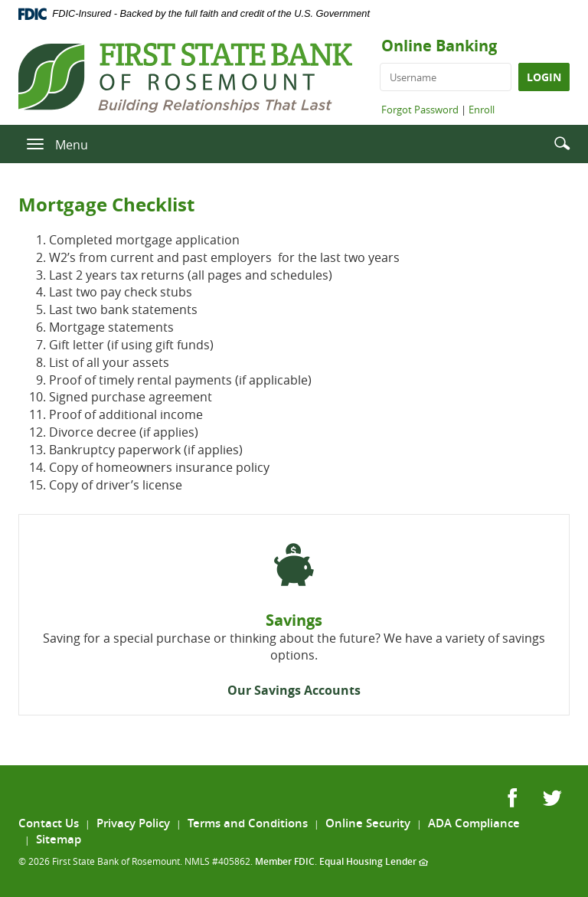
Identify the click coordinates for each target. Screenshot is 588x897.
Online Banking (439, 46)
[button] (562, 143)
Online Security (368, 823)
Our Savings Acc (276, 690)
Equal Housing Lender (374, 861)
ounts (343, 690)
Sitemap (59, 839)
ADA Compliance (474, 823)
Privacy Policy (133, 823)
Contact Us (49, 823)
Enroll (482, 110)
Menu (72, 145)
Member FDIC (285, 861)
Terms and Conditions (248, 823)
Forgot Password (420, 110)
